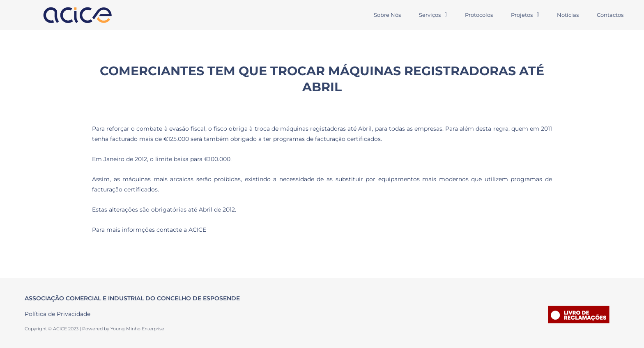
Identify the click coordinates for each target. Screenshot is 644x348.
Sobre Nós (387, 15)
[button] (433, 15)
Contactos (610, 15)
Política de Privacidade (57, 314)
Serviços (433, 15)
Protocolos (479, 15)
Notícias (568, 15)
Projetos (525, 15)
